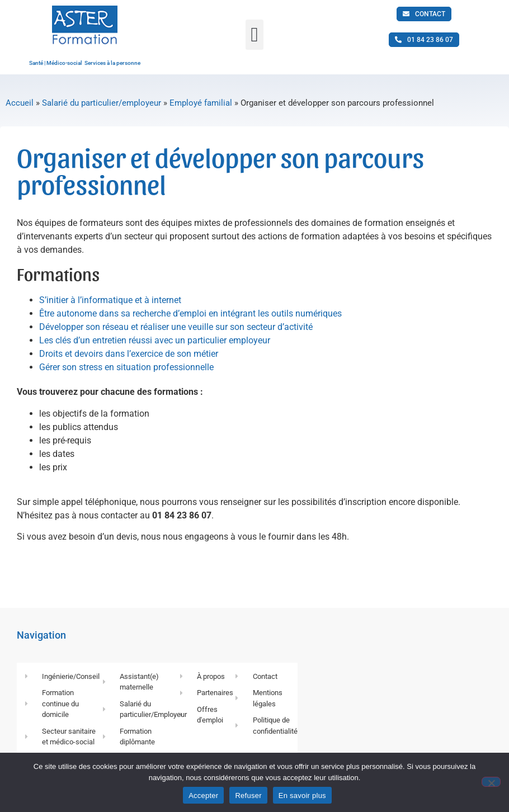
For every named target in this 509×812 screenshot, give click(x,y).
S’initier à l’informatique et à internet (110, 300)
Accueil (20, 103)
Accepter (203, 796)
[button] (254, 35)
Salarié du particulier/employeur (102, 103)
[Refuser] (491, 782)
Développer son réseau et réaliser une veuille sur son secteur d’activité (176, 327)
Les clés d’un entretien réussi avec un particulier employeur (155, 340)
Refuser (248, 796)
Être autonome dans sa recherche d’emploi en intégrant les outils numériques (190, 313)
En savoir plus (302, 796)
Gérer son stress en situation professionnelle (126, 367)
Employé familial (201, 103)
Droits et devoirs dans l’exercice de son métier (129, 354)
